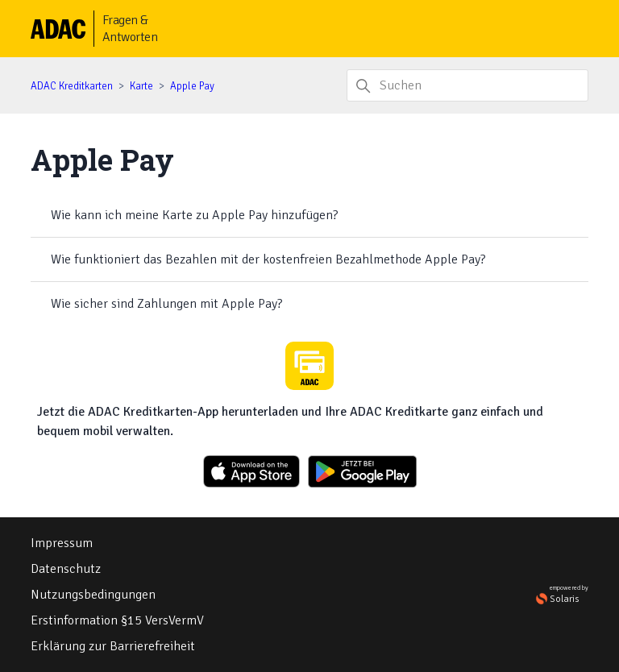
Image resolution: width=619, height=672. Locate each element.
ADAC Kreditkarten (72, 86)
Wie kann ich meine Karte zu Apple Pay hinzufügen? (194, 215)
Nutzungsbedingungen (93, 595)
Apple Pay (192, 86)
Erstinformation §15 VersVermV (117, 620)
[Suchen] (467, 85)
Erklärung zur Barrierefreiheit (113, 646)
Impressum (62, 543)
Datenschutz (66, 569)
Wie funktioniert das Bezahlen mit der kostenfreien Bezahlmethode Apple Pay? (268, 259)
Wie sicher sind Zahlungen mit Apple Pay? (166, 304)
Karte (141, 86)
